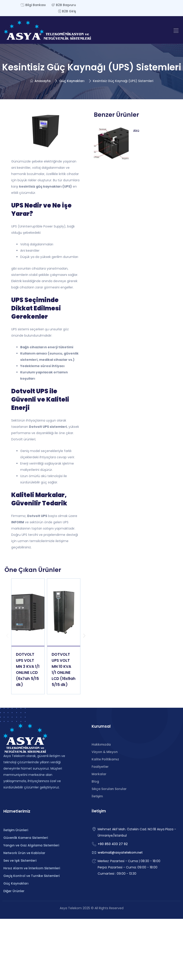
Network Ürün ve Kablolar (24, 853)
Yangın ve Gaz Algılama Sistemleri (31, 845)
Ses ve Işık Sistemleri (20, 861)
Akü (136, 131)
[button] (176, 30)
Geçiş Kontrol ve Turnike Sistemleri (31, 876)
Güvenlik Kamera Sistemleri (26, 838)
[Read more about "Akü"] (111, 143)
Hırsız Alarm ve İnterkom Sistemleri (32, 868)
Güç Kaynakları (72, 81)
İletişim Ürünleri (16, 830)
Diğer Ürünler (14, 891)
